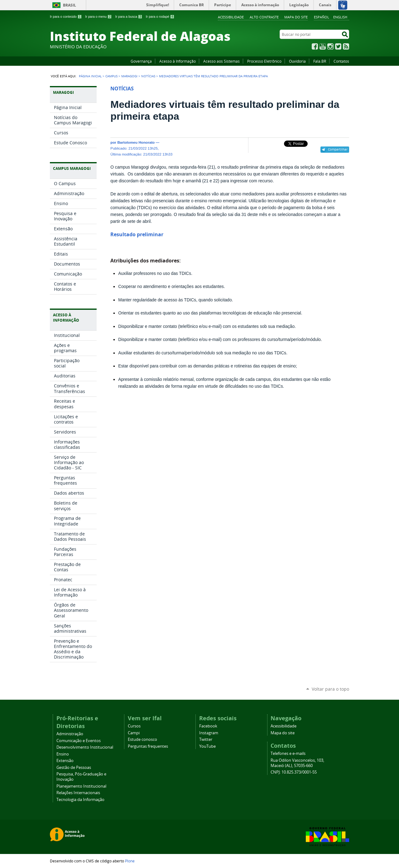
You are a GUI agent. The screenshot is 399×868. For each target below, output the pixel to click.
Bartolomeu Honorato (136, 142)
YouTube (323, 46)
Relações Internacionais (78, 793)
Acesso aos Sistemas (221, 61)
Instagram (330, 46)
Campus (111, 76)
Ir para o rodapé (160, 17)
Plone (130, 861)
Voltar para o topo (330, 689)
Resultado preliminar (137, 234)
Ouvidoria (297, 61)
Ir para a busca (129, 17)
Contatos (341, 61)
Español (322, 17)
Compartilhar (338, 149)
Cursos (134, 726)
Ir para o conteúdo (66, 17)
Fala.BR (320, 61)
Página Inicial (90, 76)
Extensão (65, 761)
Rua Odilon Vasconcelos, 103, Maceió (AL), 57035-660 (297, 763)
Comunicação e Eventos (79, 741)
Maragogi (129, 76)
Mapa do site (296, 17)
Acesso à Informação (178, 61)
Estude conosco (142, 739)
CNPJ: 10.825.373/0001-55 (294, 772)
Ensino (63, 754)
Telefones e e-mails (288, 753)
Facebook (315, 46)
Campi (134, 733)
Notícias (148, 76)
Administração (70, 734)
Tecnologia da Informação (80, 800)
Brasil (70, 5)
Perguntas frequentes (148, 746)
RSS (346, 46)
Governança (141, 61)
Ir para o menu (98, 17)
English (340, 17)
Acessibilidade (231, 17)
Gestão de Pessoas (74, 767)
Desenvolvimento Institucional (85, 747)
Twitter (338, 46)
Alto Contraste (264, 17)
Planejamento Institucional (81, 786)
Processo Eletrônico (264, 61)
